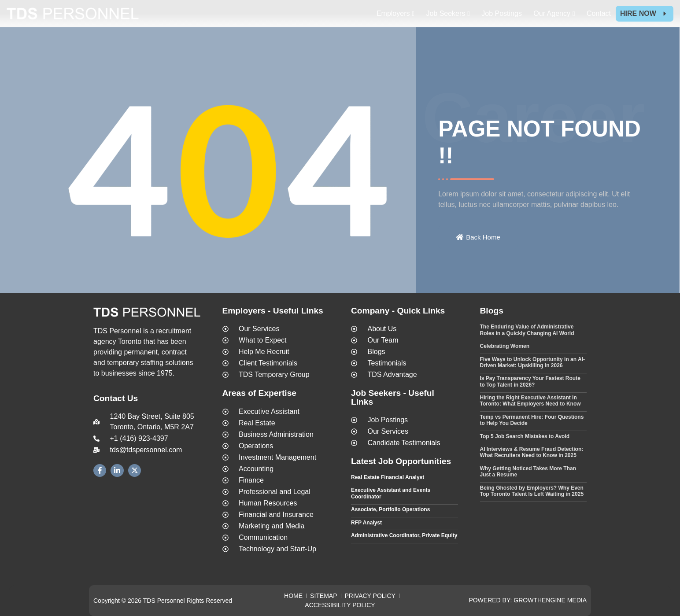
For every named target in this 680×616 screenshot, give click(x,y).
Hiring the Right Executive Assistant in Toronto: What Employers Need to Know (530, 401)
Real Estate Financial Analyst (388, 477)
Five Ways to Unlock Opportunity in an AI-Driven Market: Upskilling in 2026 (532, 362)
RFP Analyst (366, 523)
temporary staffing (135, 363)
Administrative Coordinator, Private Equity (404, 535)
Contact (599, 13)
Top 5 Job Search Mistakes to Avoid (525, 436)
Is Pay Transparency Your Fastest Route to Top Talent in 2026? (530, 381)
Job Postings (502, 13)
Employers (393, 13)
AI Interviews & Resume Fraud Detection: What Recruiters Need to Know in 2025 (532, 452)
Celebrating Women (505, 346)
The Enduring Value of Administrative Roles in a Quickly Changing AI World (527, 330)
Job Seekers (445, 13)
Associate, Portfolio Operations (390, 509)
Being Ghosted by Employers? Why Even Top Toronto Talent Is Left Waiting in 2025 (532, 491)
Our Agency (552, 13)
